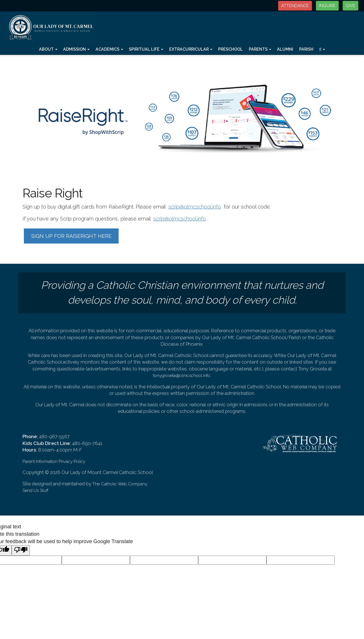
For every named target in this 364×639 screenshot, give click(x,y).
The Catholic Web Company (120, 484)
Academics (109, 49)
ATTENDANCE (295, 6)
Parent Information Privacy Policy (54, 461)
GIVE (350, 6)
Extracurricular (191, 49)
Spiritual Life (146, 49)
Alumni (285, 49)
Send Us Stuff (35, 490)
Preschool (230, 49)
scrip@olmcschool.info (195, 207)
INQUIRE (327, 6)
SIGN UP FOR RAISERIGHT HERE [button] (71, 236)
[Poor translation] (21, 550)
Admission (76, 49)
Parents (260, 49)
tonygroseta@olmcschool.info (182, 375)
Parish (306, 49)
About (48, 49)
